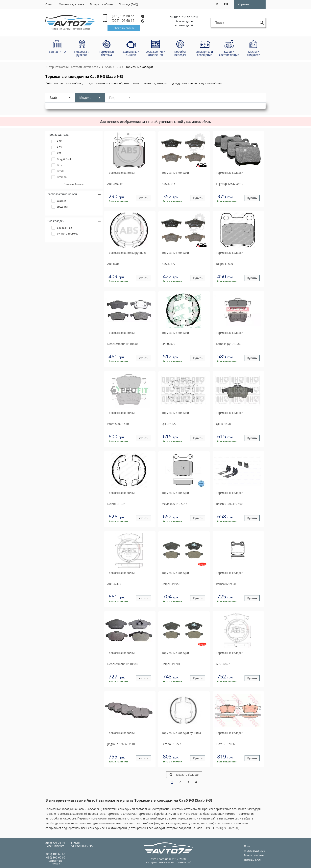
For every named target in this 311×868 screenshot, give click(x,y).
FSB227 (171, 744)
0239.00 (226, 584)
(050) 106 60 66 (128, 16)
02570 (168, 344)
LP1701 (171, 664)
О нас (49, 4)
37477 (168, 264)
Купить (143, 198)
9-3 (119, 67)
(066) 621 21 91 (55, 843)
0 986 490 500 (229, 504)
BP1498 (223, 424)
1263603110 (121, 744)
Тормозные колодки (139, 67)
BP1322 (169, 424)
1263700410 (230, 184)
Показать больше (184, 775)
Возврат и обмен (101, 4)
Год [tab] (112, 98)
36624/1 (115, 184)
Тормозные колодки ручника (127, 253)
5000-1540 (118, 424)
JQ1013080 (229, 344)
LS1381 (117, 504)
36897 (223, 664)
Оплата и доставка (72, 4)
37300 (114, 584)
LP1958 (171, 584)
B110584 (122, 664)
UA (216, 4)
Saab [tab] (53, 98)
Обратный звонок (124, 28)
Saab (108, 67)
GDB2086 (225, 744)
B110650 (122, 344)
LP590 (225, 264)
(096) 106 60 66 (128, 21)
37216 (168, 184)
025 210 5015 (175, 504)
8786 (113, 264)
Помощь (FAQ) (128, 4)
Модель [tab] (85, 98)
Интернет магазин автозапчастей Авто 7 (73, 67)
